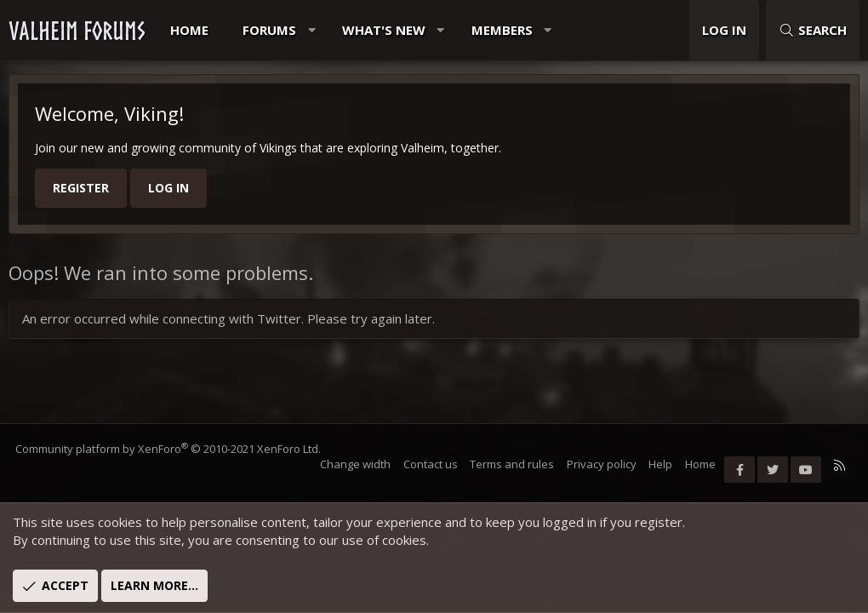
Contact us (429, 464)
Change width (354, 464)
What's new (384, 30)
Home (189, 30)
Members (502, 30)
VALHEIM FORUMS (77, 31)
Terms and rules (511, 464)
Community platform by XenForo (170, 449)
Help (660, 464)
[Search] (813, 30)
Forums (269, 30)
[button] (312, 30)
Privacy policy (600, 464)
